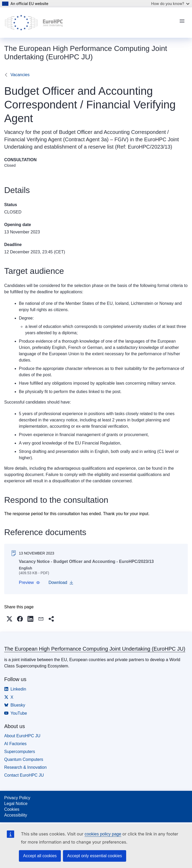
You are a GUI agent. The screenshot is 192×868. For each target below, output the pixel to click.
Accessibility (16, 815)
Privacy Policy (17, 798)
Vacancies (20, 75)
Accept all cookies (40, 856)
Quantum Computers (24, 759)
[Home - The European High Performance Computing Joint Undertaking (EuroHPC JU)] (34, 23)
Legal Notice (16, 804)
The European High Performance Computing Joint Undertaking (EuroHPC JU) (95, 649)
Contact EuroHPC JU (24, 775)
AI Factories (15, 744)
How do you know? (170, 4)
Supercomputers (20, 752)
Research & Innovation (25, 767)
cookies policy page (103, 834)
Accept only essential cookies (95, 856)
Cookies (12, 809)
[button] (30, 583)
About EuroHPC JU (22, 736)
